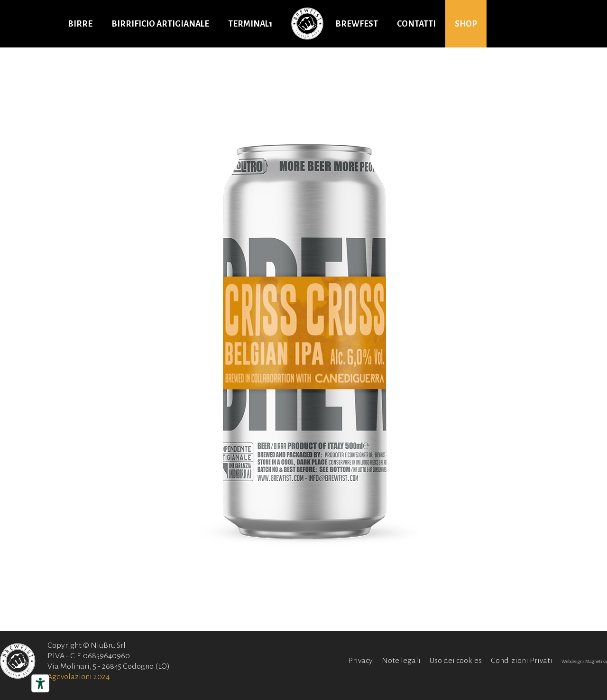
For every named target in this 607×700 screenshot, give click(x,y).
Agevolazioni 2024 (78, 677)
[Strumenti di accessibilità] (40, 683)
